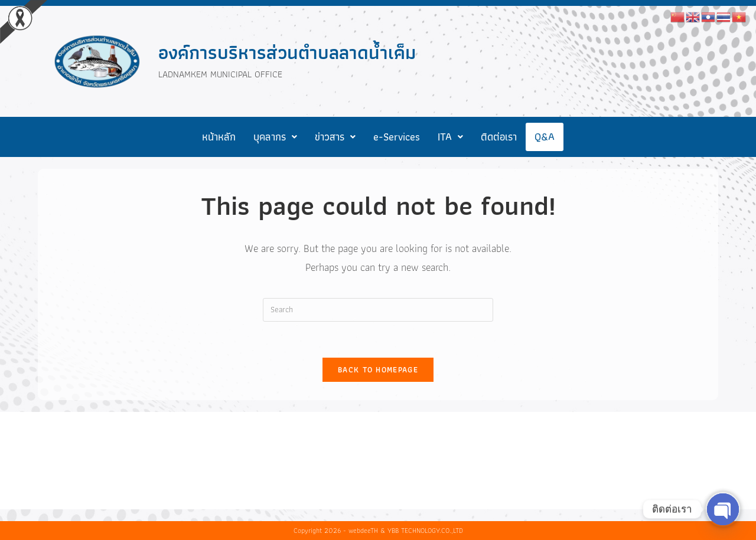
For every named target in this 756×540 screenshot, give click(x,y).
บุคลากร (275, 137)
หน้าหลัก (219, 137)
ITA (450, 137)
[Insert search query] (378, 310)
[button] (275, 137)
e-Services (397, 137)
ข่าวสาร (335, 137)
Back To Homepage (378, 370)
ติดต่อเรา (499, 137)
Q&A (545, 137)
